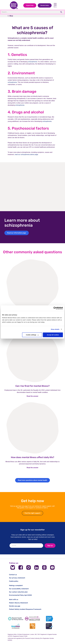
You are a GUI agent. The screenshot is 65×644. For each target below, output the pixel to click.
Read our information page (17, 233)
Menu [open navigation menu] (55, 5)
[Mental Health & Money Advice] (16, 619)
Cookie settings (32, 335)
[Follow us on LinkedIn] (36, 567)
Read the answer (32, 396)
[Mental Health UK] (49, 619)
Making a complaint (16, 585)
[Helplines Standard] (16, 626)
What (11, 16)
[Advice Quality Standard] (32, 626)
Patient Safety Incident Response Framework (25, 609)
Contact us (13, 575)
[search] (61, 12)
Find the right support (34, 513)
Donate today (45, 5)
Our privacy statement (17, 578)
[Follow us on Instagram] (29, 567)
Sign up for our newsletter (33, 530)
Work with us (14, 599)
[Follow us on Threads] (44, 567)
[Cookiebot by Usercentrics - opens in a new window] (55, 308)
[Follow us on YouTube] (52, 567)
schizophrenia (33, 62)
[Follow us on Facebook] (21, 567)
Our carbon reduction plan (18, 592)
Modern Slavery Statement (18, 603)
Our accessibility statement (19, 589)
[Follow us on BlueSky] (13, 567)
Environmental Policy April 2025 (20, 595)
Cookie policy (14, 581)
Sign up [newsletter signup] (50, 546)
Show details (55, 329)
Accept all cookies (53, 335)
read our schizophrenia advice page (26, 154)
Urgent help (30, 5)
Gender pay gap (15, 606)
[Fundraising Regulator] (32, 619)
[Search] (26, 12)
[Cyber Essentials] (49, 626)
